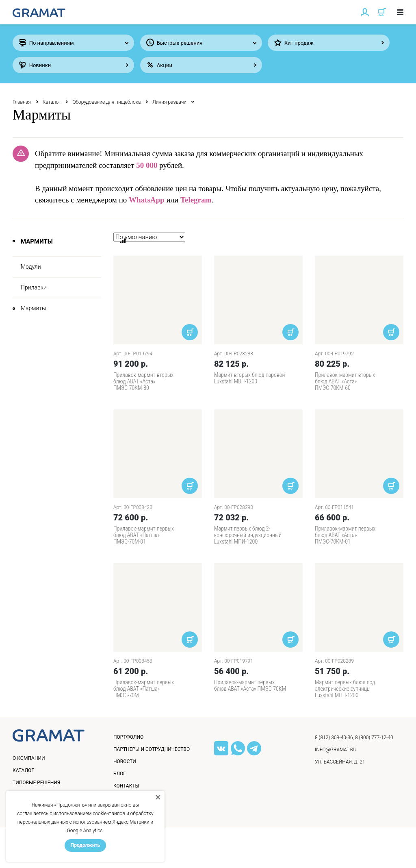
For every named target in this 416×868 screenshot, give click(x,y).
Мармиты (34, 308)
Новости (125, 761)
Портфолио (128, 737)
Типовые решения (36, 783)
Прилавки (34, 287)
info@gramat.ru (336, 750)
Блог (120, 774)
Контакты (126, 786)
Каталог (52, 102)
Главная (22, 102)
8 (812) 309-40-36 (334, 737)
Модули (31, 267)
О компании (29, 758)
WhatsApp (147, 200)
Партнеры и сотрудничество (152, 749)
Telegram (196, 200)
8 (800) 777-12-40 (374, 737)
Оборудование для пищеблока (106, 102)
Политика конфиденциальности (62, 853)
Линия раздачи (169, 102)
